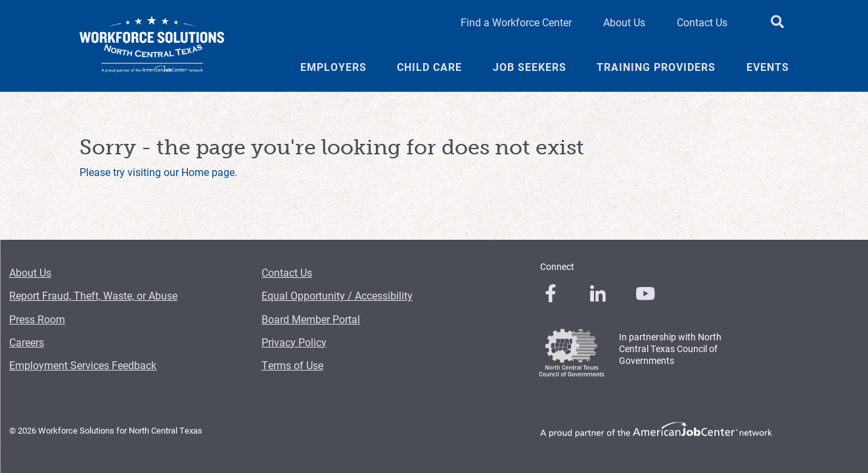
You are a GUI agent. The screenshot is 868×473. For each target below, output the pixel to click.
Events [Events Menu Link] (768, 67)
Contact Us (287, 272)
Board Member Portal (311, 319)
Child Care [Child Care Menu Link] (429, 67)
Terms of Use (292, 365)
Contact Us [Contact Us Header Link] (702, 22)
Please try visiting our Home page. (158, 172)
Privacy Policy (294, 342)
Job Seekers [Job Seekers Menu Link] (530, 67)
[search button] (777, 22)
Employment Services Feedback (83, 365)
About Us (30, 272)
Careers (27, 342)
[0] (551, 294)
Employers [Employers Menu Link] (333, 67)
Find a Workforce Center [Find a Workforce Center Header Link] (516, 22)
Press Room (37, 319)
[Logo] (152, 46)
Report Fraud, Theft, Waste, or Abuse (93, 295)
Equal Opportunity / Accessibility (337, 295)
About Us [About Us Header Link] (624, 22)
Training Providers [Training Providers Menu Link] (656, 67)
